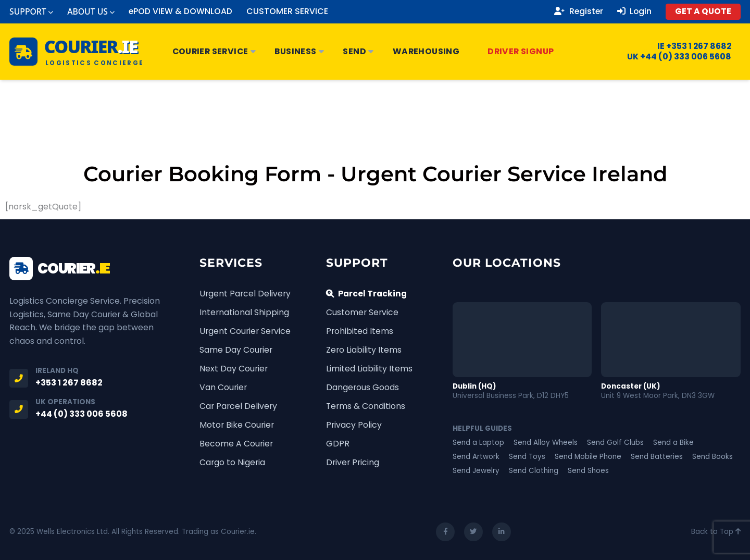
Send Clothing (534, 471)
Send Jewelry (476, 471)
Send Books (712, 457)
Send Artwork (476, 457)
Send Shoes (588, 471)
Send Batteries (657, 457)
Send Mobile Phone (588, 457)
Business (300, 51)
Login (635, 11)
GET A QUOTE (703, 11)
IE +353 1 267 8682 (688, 46)
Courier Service (214, 51)
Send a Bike (673, 443)
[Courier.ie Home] (77, 52)
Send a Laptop (478, 443)
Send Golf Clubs (615, 443)
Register (579, 11)
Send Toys (527, 457)
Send (359, 51)
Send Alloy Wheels (546, 443)
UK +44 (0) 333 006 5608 (673, 57)
